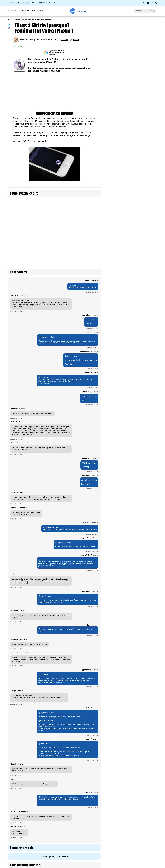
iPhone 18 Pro (31, 3)
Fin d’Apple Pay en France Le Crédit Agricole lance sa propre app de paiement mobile (132, 99)
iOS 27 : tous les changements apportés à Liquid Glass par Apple (144, 481)
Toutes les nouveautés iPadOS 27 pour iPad (143, 375)
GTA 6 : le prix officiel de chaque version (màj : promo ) (133, 54)
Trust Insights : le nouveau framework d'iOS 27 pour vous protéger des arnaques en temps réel (143, 204)
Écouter (76, 40)
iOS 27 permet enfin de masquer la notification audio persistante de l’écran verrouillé (143, 274)
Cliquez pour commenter (54, 822)
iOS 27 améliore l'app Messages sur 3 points (143, 412)
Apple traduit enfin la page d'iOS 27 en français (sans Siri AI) (144, 222)
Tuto (22, 46)
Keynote (11, 3)
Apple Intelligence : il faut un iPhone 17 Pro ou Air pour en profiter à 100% (133, 132)
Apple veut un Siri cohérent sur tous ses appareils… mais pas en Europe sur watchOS (133, 110)
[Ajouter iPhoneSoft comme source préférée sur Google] (54, 53)
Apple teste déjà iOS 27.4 (144, 186)
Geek (41, 11)
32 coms (65, 40)
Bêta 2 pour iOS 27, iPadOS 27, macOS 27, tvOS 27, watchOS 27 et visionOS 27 (133, 63)
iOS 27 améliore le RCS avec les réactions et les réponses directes (144, 308)
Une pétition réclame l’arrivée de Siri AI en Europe (133, 45)
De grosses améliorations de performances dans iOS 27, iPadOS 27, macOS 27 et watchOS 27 (143, 394)
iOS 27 (40, 3)
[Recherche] (145, 11)
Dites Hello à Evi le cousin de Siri (34, 200)
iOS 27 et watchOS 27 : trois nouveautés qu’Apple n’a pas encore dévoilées (143, 448)
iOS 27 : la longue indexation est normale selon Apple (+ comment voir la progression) (133, 122)
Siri (15, 46)
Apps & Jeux (13, 11)
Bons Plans (25, 11)
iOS (13, 19)
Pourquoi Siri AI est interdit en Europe (132, 82)
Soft (82, 11)
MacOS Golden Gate (50, 3)
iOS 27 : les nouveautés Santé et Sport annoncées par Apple (143, 515)
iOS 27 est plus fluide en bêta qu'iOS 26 (143, 465)
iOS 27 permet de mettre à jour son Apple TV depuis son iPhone (143, 324)
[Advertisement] (54, 92)
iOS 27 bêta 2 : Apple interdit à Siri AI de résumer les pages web (143, 292)
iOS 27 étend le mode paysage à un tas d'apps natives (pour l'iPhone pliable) (143, 498)
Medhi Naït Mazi (27, 40)
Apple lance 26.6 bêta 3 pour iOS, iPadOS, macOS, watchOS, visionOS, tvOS (144, 257)
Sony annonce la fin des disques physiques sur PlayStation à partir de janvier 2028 (132, 73)
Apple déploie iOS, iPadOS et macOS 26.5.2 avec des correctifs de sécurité (143, 240)
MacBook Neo (20, 3)
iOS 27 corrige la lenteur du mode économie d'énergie (144, 359)
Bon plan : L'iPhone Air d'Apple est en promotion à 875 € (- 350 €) (132, 89)
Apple (34, 11)
